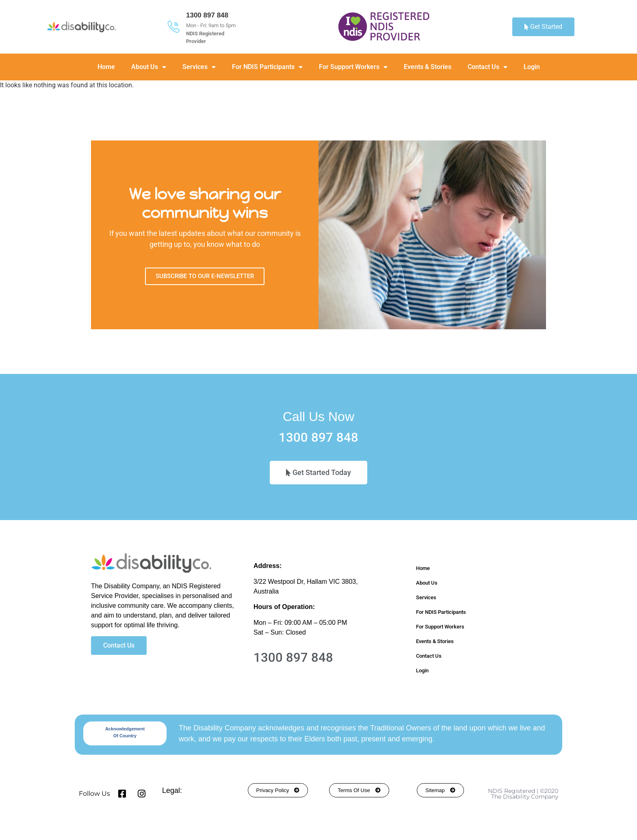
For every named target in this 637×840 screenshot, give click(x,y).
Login (532, 67)
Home (106, 67)
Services (199, 67)
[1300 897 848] (174, 27)
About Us (149, 67)
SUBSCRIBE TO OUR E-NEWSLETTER (205, 276)
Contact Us (487, 67)
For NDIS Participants (267, 67)
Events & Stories (428, 67)
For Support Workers (353, 67)
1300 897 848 (207, 15)
